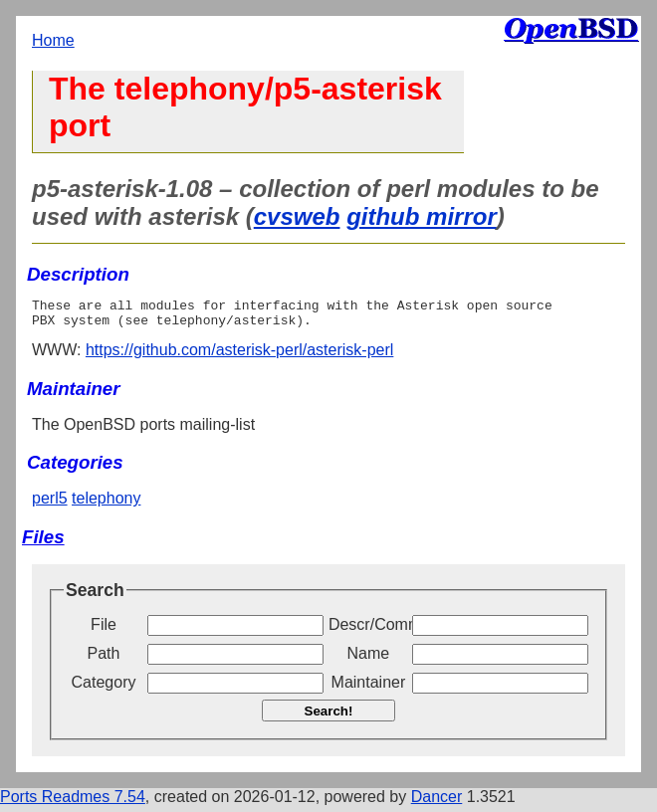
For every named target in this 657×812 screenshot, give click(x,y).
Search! (329, 717)
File (104, 630)
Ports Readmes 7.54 (73, 803)
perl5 (50, 504)
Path (104, 659)
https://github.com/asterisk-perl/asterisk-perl (239, 356)
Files (43, 543)
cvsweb (297, 216)
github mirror (422, 216)
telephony (106, 504)
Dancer (437, 803)
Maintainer (369, 688)
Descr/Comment (368, 630)
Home (53, 40)
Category (104, 688)
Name (369, 659)
